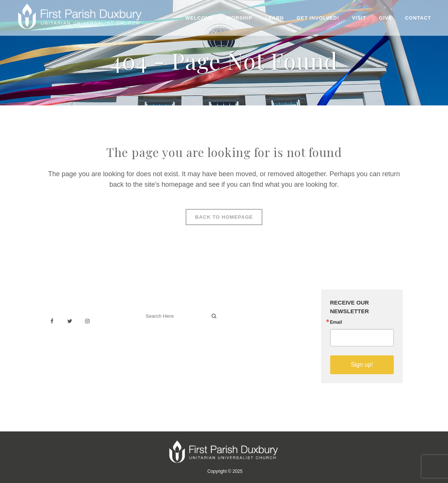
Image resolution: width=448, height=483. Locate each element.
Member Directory (254, 346)
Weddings (244, 321)
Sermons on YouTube (259, 354)
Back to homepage (224, 217)
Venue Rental (248, 313)
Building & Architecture (260, 337)
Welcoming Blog (163, 349)
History (240, 329)
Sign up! (362, 365)
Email (336, 322)
